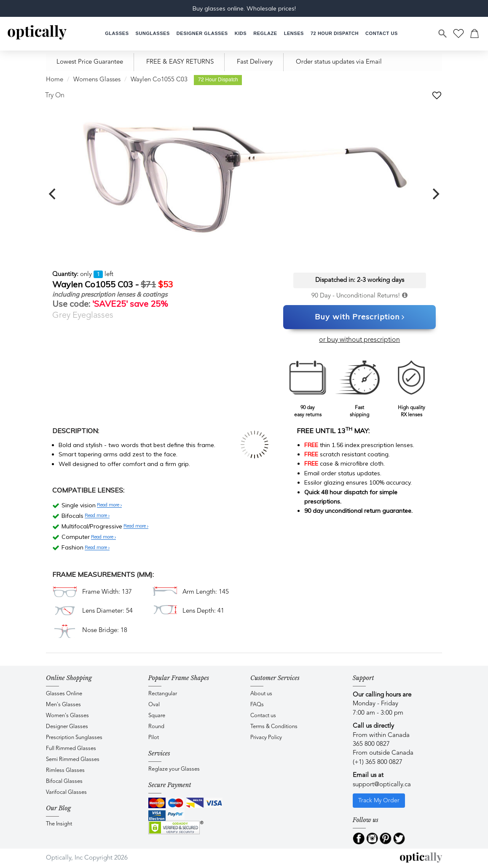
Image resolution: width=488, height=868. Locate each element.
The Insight (59, 824)
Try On (55, 96)
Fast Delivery (255, 62)
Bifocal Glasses (64, 781)
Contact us (263, 716)
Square (157, 716)
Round (156, 727)
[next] (435, 194)
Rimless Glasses (65, 770)
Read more (109, 505)
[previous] (53, 194)
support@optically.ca (382, 785)
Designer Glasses (67, 727)
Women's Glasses (67, 716)
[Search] (443, 34)
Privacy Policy (266, 738)
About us (261, 694)
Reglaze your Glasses (174, 769)
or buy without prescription (359, 340)
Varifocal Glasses (66, 792)
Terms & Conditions (274, 727)
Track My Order (379, 801)
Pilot (154, 738)
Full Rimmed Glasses (71, 749)
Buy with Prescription (360, 317)
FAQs (257, 705)
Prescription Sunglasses (74, 738)
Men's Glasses (63, 705)
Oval (154, 705)
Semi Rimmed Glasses (73, 759)
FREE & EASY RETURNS (180, 62)
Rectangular (163, 694)
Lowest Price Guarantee (90, 62)
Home (55, 80)
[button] (241, 33)
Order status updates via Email (339, 62)
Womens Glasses (97, 80)
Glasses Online (64, 694)
